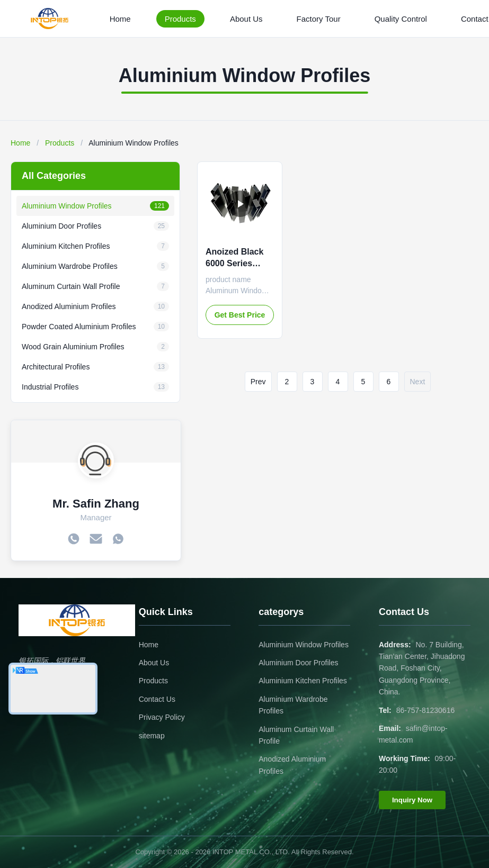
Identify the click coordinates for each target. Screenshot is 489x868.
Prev (258, 382)
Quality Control (401, 19)
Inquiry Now (412, 800)
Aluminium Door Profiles (298, 663)
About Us (246, 19)
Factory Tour (319, 19)
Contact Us (157, 699)
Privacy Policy (162, 717)
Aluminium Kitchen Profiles (303, 681)
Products (180, 19)
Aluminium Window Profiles (304, 645)
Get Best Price (240, 315)
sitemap (152, 736)
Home (120, 19)
